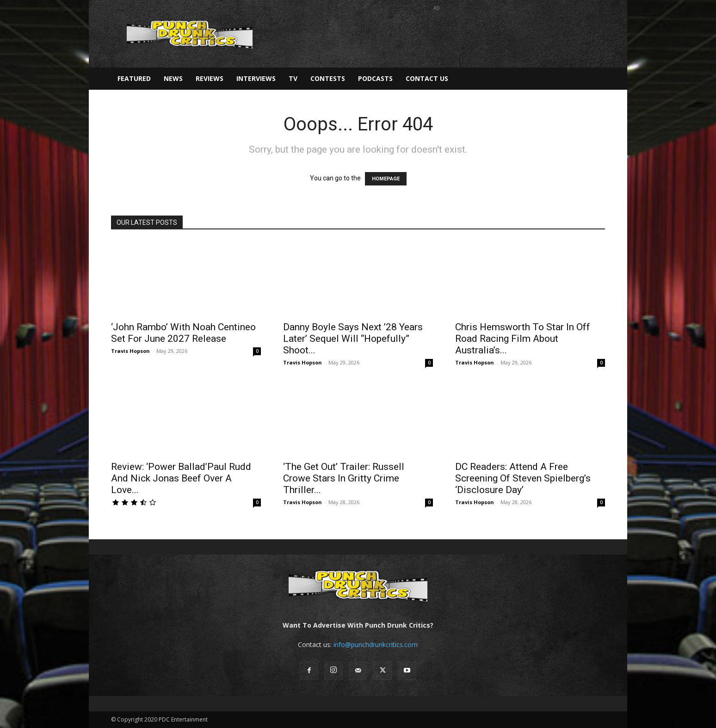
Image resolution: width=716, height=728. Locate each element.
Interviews (256, 78)
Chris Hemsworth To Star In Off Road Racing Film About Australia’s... (523, 339)
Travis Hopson (130, 351)
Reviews (210, 78)
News (173, 78)
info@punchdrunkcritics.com (376, 645)
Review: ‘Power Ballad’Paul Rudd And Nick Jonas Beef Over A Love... (181, 478)
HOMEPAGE (386, 179)
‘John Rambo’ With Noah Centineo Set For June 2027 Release (183, 333)
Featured (134, 78)
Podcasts (375, 78)
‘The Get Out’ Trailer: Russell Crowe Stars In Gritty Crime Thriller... (344, 478)
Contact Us (427, 78)
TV (293, 78)
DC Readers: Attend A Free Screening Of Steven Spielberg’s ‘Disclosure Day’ (523, 478)
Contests (328, 78)
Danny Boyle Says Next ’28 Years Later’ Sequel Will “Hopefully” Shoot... (353, 339)
